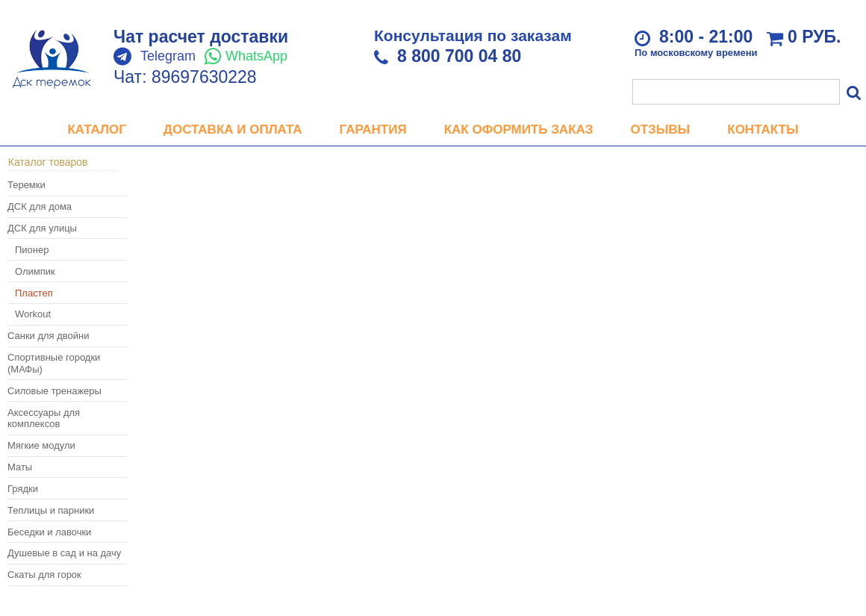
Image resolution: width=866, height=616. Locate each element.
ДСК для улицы (42, 228)
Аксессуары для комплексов (44, 419)
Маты (20, 467)
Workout (33, 314)
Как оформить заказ (519, 130)
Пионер (32, 250)
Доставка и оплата (233, 130)
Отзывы (660, 130)
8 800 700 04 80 (459, 56)
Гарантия (373, 130)
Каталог (96, 130)
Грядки (23, 489)
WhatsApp (256, 56)
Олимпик (35, 271)
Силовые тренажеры (54, 391)
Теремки (27, 185)
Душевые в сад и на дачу (64, 553)
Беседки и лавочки (49, 532)
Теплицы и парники (51, 510)
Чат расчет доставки (201, 37)
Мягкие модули (41, 445)
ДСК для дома (40, 206)
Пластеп (34, 293)
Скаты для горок (44, 575)
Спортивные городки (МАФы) (54, 363)
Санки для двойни (48, 336)
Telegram (168, 56)
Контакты (763, 130)
